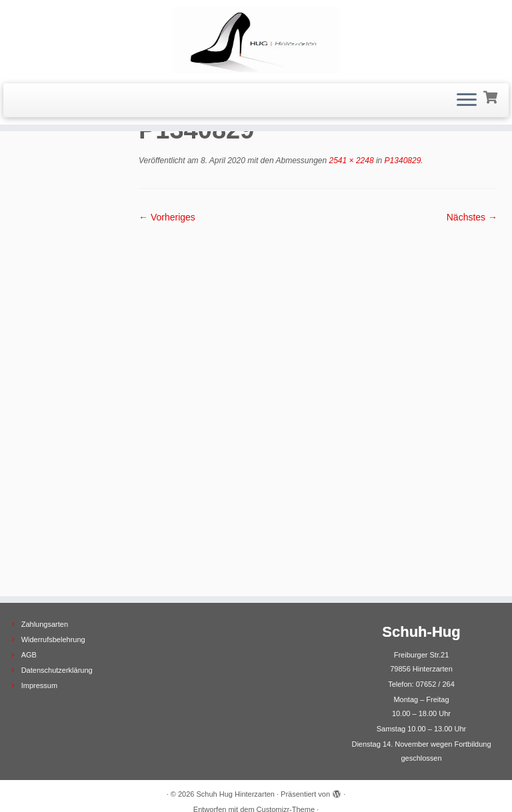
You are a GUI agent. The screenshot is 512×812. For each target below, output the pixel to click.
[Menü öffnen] (467, 101)
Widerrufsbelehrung (53, 598)
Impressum (39, 644)
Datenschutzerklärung (57, 629)
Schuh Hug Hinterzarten (236, 753)
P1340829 (401, 161)
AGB (29, 613)
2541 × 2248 (350, 161)
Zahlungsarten (45, 583)
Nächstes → (472, 217)
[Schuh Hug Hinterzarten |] (256, 40)
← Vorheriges (167, 217)
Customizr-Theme (286, 768)
